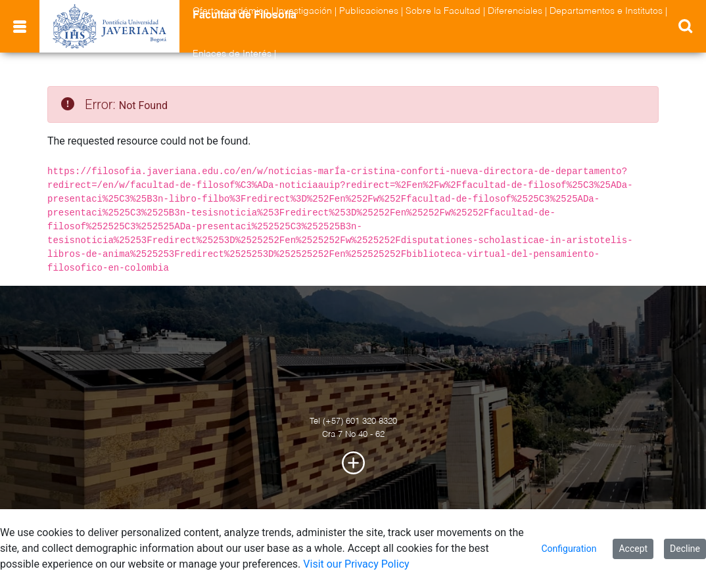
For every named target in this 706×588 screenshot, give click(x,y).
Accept (633, 549)
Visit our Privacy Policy (356, 564)
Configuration (569, 549)
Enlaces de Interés (232, 54)
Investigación (304, 11)
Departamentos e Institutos (606, 11)
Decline (685, 549)
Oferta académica (231, 11)
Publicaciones (369, 11)
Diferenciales (515, 11)
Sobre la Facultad (443, 11)
